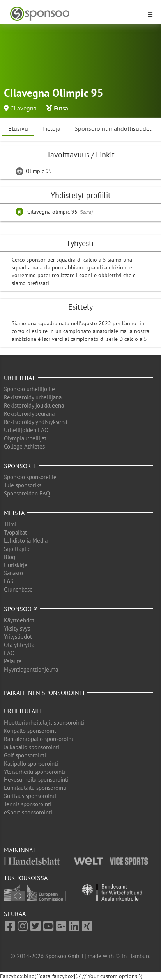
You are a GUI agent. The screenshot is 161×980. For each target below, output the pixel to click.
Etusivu (18, 128)
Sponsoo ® (21, 609)
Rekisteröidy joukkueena (34, 405)
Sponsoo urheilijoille (29, 389)
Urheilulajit (23, 711)
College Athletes (24, 446)
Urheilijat (19, 378)
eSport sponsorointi (28, 812)
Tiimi (10, 524)
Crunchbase (18, 589)
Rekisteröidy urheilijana (33, 397)
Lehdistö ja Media (26, 541)
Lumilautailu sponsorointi (35, 788)
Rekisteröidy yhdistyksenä (35, 422)
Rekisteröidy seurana (29, 414)
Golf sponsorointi (25, 755)
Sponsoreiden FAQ (27, 493)
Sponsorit (20, 466)
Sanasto (13, 573)
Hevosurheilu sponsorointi (36, 780)
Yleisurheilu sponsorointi (34, 772)
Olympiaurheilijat (25, 438)
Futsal (62, 108)
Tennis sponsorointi (28, 804)
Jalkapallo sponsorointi (32, 747)
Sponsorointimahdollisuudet (113, 128)
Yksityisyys (17, 628)
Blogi (10, 557)
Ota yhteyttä (19, 645)
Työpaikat (15, 532)
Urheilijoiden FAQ (26, 430)
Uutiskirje (16, 565)
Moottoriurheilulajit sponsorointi (44, 723)
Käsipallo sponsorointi (31, 764)
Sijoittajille (17, 549)
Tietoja (51, 128)
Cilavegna (23, 108)
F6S (9, 581)
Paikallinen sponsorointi (44, 693)
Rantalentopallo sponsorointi (39, 739)
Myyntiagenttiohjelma (31, 669)
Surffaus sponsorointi (30, 796)
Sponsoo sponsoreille (30, 477)
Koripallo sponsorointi (31, 731)
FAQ (9, 653)
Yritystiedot (18, 637)
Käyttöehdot (19, 620)
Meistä (14, 513)
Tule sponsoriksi (23, 485)
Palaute (13, 661)
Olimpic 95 (34, 171)
